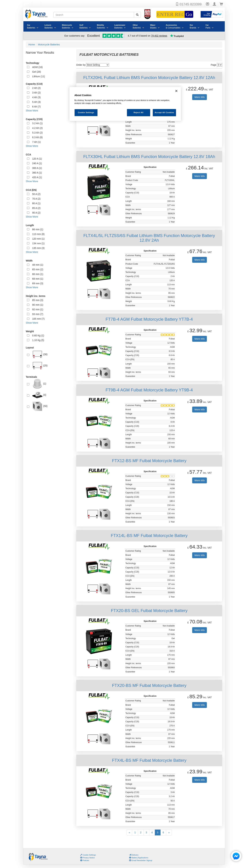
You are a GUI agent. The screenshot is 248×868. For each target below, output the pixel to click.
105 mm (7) (38, 319)
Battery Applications (139, 858)
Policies (85, 860)
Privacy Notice (87, 858)
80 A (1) (36, 203)
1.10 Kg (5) (38, 340)
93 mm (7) (38, 314)
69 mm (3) (38, 283)
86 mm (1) (38, 229)
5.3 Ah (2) (37, 133)
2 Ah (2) (36, 88)
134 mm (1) (38, 243)
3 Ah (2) (36, 93)
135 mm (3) (38, 248)
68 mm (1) (38, 279)
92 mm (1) (38, 309)
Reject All (139, 112)
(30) (40, 354)
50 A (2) (36, 194)
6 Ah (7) (36, 107)
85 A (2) (36, 208)
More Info (200, 97)
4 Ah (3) (36, 97)
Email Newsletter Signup (141, 860)
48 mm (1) (38, 265)
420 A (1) (37, 177)
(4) (39, 395)
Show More (32, 111)
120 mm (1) (38, 239)
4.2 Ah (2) (37, 128)
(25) (40, 366)
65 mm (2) (38, 269)
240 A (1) (37, 163)
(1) (39, 384)
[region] (125, 104)
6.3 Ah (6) (37, 137)
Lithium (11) (39, 76)
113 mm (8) (38, 234)
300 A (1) (37, 168)
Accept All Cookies (164, 112)
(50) (40, 406)
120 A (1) (37, 159)
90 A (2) (36, 213)
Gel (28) (37, 72)
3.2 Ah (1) (37, 123)
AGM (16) (37, 67)
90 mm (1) (38, 305)
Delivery (134, 855)
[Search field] (94, 15)
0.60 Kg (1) (38, 336)
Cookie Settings (89, 855)
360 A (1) (37, 173)
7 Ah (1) (36, 142)
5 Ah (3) (36, 102)
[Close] (176, 91)
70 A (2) (36, 199)
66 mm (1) (38, 274)
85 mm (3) (38, 300)
